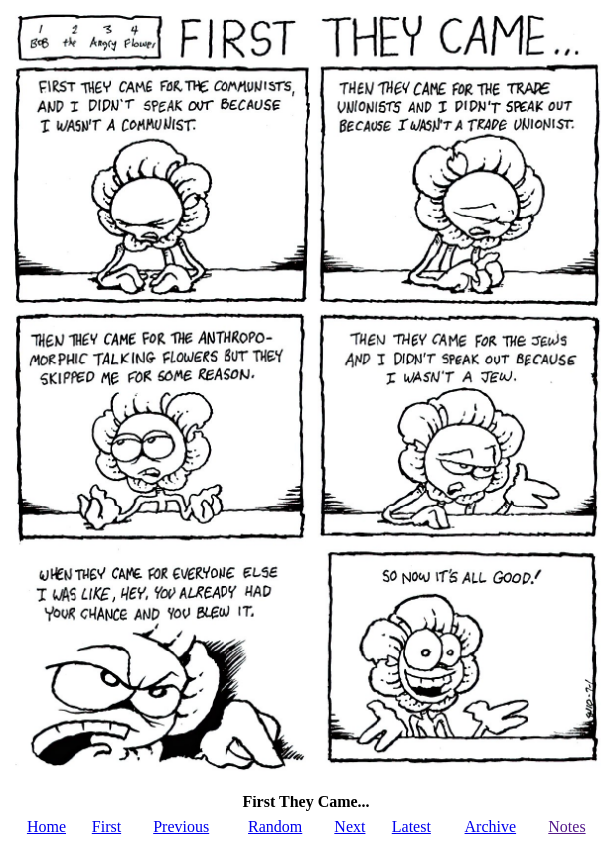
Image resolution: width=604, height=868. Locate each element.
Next (349, 827)
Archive (491, 827)
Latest (412, 827)
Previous (181, 827)
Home (46, 827)
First (107, 827)
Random (275, 827)
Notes (567, 827)
